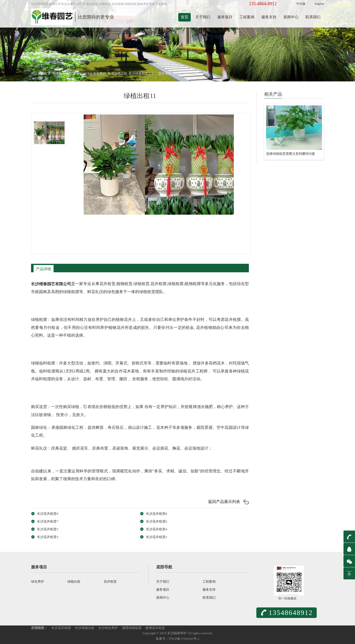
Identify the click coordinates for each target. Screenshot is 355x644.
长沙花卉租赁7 (48, 521)
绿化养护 (38, 582)
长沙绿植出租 (85, 628)
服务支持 (269, 17)
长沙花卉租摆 (61, 628)
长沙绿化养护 (108, 628)
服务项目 (225, 17)
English (319, 4)
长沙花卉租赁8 (157, 514)
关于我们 (203, 17)
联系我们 (313, 17)
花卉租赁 (110, 582)
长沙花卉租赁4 (157, 529)
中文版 (301, 4)
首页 (185, 17)
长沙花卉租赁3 (48, 537)
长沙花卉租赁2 (157, 537)
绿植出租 (181, 74)
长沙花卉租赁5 (48, 529)
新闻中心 (291, 17)
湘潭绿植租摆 (132, 628)
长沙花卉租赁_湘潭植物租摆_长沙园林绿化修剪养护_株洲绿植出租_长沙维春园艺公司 (93, 74)
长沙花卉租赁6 (157, 521)
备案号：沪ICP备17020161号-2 (177, 639)
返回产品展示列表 (224, 502)
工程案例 (247, 17)
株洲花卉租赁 (155, 628)
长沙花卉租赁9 (48, 514)
